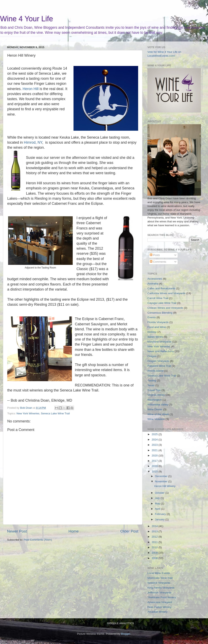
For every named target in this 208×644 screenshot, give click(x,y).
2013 (155, 531)
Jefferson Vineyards (159, 593)
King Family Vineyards (161, 588)
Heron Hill (31, 89)
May (158, 503)
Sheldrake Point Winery (162, 597)
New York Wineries (28, 413)
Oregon (152, 356)
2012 (155, 537)
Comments (158, 262)
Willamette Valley (158, 405)
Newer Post (17, 531)
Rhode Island (155, 371)
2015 (155, 472)
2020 (155, 456)
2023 (155, 445)
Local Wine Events (159, 573)
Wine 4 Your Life (26, 19)
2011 (155, 542)
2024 (155, 440)
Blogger (126, 634)
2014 (155, 526)
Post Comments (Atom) (38, 540)
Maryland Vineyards (159, 342)
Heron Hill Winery (165, 486)
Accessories (155, 279)
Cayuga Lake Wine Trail (162, 303)
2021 (155, 450)
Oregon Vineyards (158, 361)
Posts (155, 255)
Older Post (129, 531)
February (161, 514)
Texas (151, 385)
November (162, 481)
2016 (155, 466)
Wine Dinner (155, 409)
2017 (155, 461)
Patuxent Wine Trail (159, 366)
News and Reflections (161, 351)
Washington (155, 400)
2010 (155, 547)
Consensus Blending (160, 313)
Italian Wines (155, 337)
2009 (155, 553)
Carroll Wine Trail (158, 298)
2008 (155, 558)
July (158, 498)
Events (152, 317)
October (160, 493)
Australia (153, 284)
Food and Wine (157, 327)
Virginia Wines (156, 395)
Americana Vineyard (160, 602)
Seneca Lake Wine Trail (55, 413)
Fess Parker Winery (159, 607)
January (160, 519)
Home (74, 531)
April (158, 509)
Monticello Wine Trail (160, 578)
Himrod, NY (33, 142)
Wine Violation (156, 419)
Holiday (152, 332)
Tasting (152, 380)
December (162, 476)
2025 (155, 434)
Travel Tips (154, 390)
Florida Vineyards (158, 322)
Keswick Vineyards (159, 583)
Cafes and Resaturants (161, 288)
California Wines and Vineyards (166, 293)
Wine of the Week (158, 414)
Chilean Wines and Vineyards (165, 308)
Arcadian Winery (157, 612)
